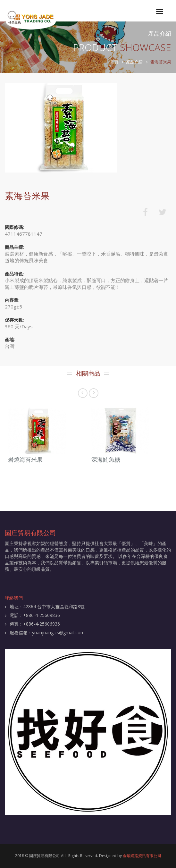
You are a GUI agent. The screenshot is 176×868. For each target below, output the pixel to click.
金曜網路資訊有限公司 (142, 856)
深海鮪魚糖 (106, 459)
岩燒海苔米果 (25, 459)
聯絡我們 (14, 598)
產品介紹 (134, 62)
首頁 (114, 62)
